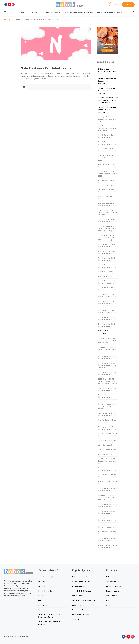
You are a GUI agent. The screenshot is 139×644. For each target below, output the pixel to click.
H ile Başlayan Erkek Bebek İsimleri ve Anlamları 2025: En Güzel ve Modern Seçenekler (108, 405)
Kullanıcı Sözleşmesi (114, 586)
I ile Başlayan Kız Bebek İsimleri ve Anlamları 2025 (107, 191)
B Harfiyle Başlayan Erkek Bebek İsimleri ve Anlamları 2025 (108, 349)
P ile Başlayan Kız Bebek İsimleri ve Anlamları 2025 (107, 259)
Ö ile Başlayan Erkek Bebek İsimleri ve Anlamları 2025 (108, 476)
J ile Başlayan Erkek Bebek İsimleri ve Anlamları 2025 (107, 428)
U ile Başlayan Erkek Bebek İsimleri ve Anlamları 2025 (108, 519)
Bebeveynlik (109, 12)
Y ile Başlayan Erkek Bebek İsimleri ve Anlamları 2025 (108, 540)
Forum (120, 12)
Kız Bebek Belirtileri (80, 610)
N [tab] (24, 87)
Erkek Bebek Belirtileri (80, 615)
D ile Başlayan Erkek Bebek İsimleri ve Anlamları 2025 (108, 373)
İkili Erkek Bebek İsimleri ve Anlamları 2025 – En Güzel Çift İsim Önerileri (108, 100)
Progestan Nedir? (79, 605)
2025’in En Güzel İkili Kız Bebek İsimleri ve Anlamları (107, 91)
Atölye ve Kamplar (24, 12)
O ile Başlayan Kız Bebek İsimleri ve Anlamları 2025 (107, 245)
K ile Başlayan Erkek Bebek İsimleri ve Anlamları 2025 (108, 435)
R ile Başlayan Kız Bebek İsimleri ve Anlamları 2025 (107, 266)
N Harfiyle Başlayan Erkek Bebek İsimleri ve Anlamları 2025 (108, 461)
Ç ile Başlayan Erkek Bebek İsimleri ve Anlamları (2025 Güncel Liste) (108, 365)
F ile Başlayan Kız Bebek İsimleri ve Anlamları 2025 (107, 166)
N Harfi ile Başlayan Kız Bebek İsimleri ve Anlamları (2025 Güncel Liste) (108, 238)
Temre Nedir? (77, 619)
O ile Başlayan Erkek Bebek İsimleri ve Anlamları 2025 (108, 469)
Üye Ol (115, 5)
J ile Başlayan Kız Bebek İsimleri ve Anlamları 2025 (107, 205)
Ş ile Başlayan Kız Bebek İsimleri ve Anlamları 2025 (107, 282)
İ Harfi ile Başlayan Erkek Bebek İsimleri (107, 421)
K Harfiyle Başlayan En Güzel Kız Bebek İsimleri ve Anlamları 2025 (107, 212)
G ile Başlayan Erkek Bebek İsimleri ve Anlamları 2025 (108, 396)
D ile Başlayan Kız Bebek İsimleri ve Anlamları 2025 (107, 150)
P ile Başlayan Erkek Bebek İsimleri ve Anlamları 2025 (108, 483)
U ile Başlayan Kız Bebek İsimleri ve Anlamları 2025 (107, 296)
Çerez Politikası (112, 596)
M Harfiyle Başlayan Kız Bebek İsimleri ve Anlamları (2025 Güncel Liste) (108, 228)
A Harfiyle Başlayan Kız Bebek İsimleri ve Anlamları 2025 (108, 119)
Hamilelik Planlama (43, 12)
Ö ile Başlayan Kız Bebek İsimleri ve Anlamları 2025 (107, 252)
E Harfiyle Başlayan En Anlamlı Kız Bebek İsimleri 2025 (107, 158)
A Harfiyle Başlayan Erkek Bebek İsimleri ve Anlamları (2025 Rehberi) (108, 340)
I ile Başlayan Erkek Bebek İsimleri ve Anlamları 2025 (107, 414)
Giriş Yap (128, 5)
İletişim (109, 605)
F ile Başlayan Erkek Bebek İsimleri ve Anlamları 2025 (108, 389)
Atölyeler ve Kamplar (46, 577)
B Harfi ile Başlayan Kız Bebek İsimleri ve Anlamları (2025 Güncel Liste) (108, 128)
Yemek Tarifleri (78, 596)
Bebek (89, 12)
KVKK (108, 600)
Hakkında (110, 577)
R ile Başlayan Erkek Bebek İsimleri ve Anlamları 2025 (108, 489)
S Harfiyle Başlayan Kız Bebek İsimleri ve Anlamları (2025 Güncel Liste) (108, 274)
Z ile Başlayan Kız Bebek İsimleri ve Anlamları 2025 (107, 325)
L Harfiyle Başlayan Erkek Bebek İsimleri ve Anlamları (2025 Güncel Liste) (108, 443)
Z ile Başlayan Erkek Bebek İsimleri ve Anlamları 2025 (108, 546)
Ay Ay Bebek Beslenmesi (82, 591)
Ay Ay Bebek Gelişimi (80, 586)
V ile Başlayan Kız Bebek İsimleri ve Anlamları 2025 (107, 312)
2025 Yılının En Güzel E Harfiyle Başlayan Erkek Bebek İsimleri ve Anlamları (108, 381)
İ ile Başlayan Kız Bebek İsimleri (106, 198)
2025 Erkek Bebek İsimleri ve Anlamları (107, 332)
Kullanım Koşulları (113, 591)
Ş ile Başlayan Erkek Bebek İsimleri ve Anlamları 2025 (108, 505)
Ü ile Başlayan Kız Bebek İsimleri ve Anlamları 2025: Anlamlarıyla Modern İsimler (108, 304)
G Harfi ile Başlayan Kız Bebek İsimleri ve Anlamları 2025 (108, 174)
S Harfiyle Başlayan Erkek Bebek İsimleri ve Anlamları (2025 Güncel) (108, 497)
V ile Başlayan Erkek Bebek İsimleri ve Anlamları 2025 (108, 533)
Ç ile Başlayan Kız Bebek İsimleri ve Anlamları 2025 (107, 143)
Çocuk (98, 12)
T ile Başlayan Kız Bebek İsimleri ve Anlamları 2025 (107, 289)
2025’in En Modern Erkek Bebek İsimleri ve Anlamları (107, 81)
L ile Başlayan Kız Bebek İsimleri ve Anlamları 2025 (107, 220)
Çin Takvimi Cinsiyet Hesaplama (84, 600)
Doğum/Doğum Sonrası (74, 12)
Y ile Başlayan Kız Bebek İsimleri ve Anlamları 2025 (107, 318)
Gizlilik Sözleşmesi (113, 582)
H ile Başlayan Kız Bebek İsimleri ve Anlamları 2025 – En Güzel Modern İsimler (108, 183)
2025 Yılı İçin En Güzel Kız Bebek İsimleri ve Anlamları (107, 110)
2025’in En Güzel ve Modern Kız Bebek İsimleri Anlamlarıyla (107, 71)
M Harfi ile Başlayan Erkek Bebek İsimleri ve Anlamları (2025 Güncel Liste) (108, 452)
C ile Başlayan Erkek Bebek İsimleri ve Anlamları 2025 (108, 357)
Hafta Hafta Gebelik (80, 577)
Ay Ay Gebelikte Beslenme (82, 582)
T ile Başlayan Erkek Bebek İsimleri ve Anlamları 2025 (108, 512)
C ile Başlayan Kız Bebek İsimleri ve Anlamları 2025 (107, 136)
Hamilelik (58, 12)
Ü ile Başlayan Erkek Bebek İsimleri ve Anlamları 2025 (108, 526)
